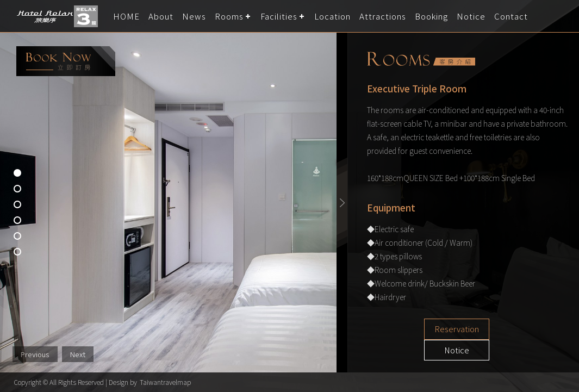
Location (332, 16)
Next (78, 354)
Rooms (229, 16)
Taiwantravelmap (165, 382)
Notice (471, 16)
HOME (126, 16)
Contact (511, 16)
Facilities (279, 16)
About (161, 16)
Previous (35, 354)
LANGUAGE (564, 16)
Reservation (427, 329)
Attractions (383, 16)
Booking (431, 16)
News (194, 16)
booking (66, 61)
